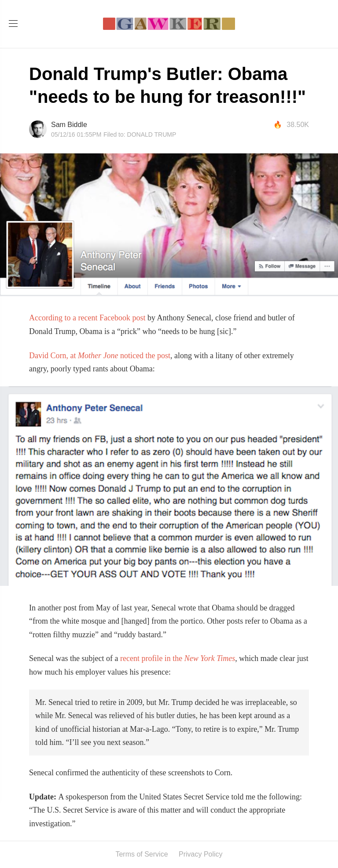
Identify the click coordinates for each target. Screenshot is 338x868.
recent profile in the (178, 658)
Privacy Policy (201, 854)
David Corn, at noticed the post (100, 356)
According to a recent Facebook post (87, 318)
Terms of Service (141, 854)
